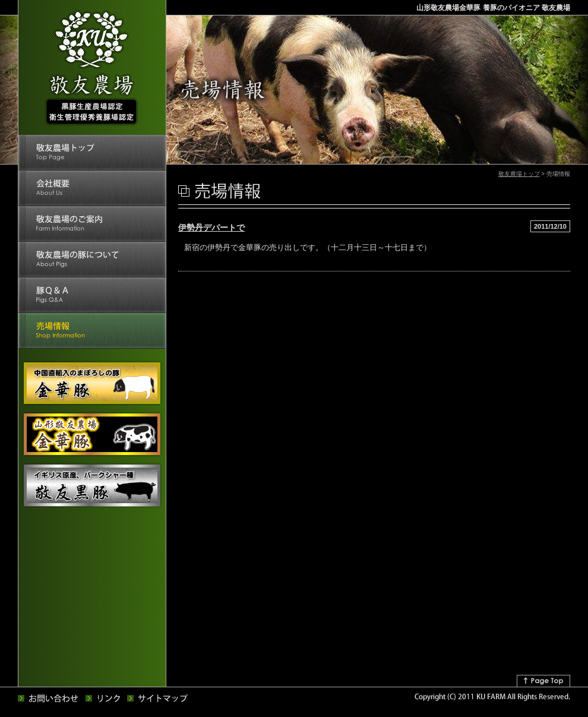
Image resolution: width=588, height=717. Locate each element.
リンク (103, 698)
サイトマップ (158, 698)
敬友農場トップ (92, 153)
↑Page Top (543, 681)
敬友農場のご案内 (92, 224)
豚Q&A (92, 295)
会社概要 (92, 188)
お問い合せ (49, 698)
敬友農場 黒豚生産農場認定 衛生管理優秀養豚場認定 (91, 68)
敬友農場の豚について (92, 260)
